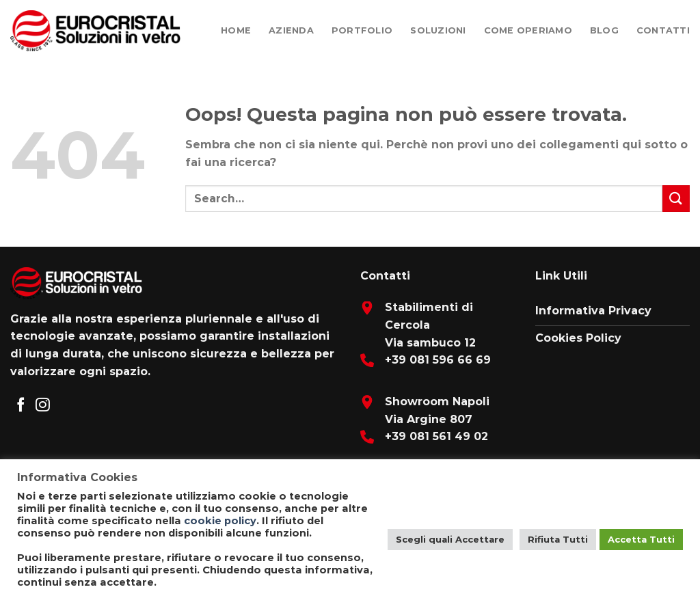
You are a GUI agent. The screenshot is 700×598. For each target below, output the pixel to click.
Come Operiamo (528, 30)
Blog (604, 30)
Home (236, 30)
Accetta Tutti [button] (641, 539)
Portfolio (362, 30)
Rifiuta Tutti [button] (558, 539)
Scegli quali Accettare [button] (450, 539)
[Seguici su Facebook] (21, 406)
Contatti (663, 30)
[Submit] (676, 199)
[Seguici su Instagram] (43, 406)
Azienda (291, 30)
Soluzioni (438, 30)
